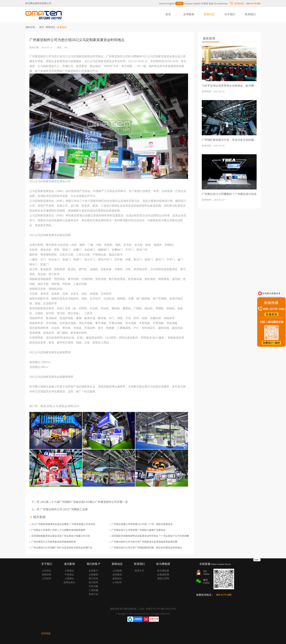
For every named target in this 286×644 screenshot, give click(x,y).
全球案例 (189, 14)
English (171, 4)
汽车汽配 (93, 586)
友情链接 (46, 633)
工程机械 (93, 590)
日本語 (205, 4)
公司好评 (47, 579)
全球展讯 (117, 575)
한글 (211, 4)
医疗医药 (93, 582)
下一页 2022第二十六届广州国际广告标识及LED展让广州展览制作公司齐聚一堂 (80, 502)
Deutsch (163, 4)
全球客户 (93, 571)
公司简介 (47, 571)
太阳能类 (93, 575)
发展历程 (47, 575)
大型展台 (69, 571)
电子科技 (93, 579)
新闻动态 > (52, 27)
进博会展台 (69, 582)
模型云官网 (163, 579)
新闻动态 (209, 14)
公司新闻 (117, 571)
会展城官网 (163, 575)
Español (197, 4)
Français (188, 4)
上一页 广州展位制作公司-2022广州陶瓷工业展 (60, 509)
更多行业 (93, 594)
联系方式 (139, 571)
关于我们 (230, 14)
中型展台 (69, 575)
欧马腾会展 (163, 571)
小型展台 (69, 579)
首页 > (43, 27)
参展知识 (117, 579)
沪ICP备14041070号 (166, 609)
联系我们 (250, 14)
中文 (179, 4)
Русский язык (221, 4)
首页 (168, 14)
